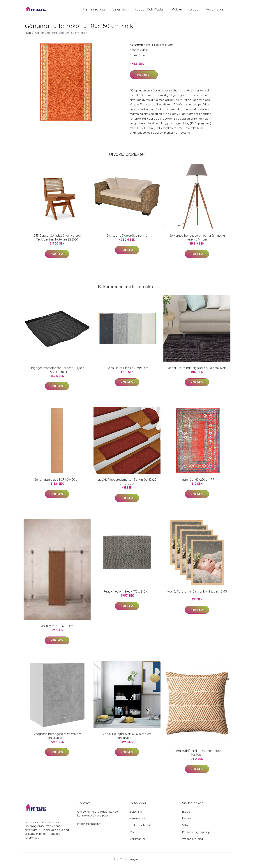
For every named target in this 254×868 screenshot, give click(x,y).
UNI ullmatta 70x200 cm (57, 628)
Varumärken (216, 11)
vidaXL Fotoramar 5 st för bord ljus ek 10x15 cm (197, 596)
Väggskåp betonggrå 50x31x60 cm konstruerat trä (57, 738)
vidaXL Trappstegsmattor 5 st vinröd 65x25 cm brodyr (127, 484)
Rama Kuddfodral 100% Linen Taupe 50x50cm (197, 755)
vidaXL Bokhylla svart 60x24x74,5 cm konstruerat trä (127, 738)
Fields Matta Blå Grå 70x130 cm (127, 370)
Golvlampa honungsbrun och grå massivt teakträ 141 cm (197, 240)
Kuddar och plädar (149, 11)
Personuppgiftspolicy (196, 835)
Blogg (194, 11)
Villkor (186, 828)
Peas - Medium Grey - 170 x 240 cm (127, 594)
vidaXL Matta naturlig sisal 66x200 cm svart (197, 370)
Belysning (120, 11)
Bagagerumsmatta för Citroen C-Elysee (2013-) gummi (57, 372)
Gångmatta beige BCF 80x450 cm (57, 482)
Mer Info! (144, 77)
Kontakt (187, 821)
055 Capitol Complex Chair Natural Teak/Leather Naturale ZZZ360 (57, 240)
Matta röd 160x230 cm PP (197, 482)
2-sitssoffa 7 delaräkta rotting (127, 238)
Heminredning (94, 11)
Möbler (177, 11)
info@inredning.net (89, 826)
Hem (28, 35)
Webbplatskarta (193, 841)
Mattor (170, 47)
